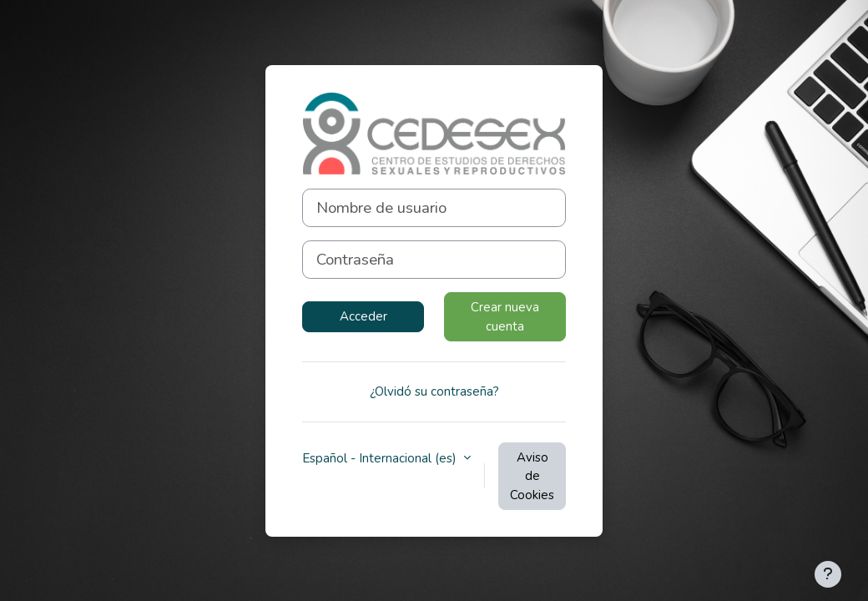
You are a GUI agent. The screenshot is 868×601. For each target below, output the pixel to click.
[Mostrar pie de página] (828, 574)
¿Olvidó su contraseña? (434, 391)
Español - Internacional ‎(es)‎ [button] (381, 458)
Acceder (363, 316)
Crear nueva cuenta (505, 317)
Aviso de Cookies (532, 476)
